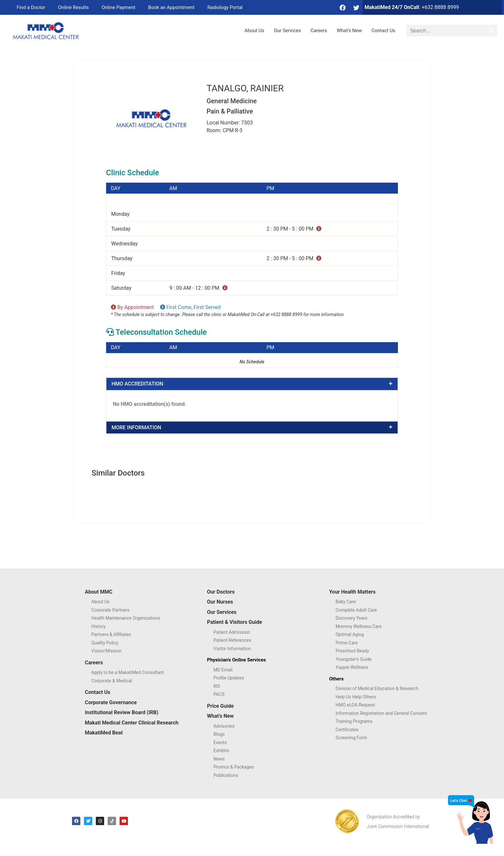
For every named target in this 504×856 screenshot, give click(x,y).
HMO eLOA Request (355, 705)
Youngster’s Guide (354, 659)
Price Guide (220, 706)
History (99, 626)
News (219, 759)
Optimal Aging (350, 634)
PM (270, 188)
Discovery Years (351, 618)
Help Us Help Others (356, 697)
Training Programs (354, 721)
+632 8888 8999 (440, 7)
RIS (217, 686)
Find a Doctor (31, 7)
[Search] (491, 31)
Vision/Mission (106, 651)
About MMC (99, 592)
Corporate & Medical (112, 681)
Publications (226, 775)
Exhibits (221, 751)
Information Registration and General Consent (381, 713)
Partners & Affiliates (111, 634)
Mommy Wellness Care (359, 626)
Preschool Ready (352, 651)
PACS (219, 694)
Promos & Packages (234, 767)
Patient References (232, 640)
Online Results (73, 7)
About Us (254, 31)
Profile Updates (229, 678)
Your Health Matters (352, 592)
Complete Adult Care (356, 610)
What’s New (349, 31)
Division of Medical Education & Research (377, 688)
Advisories (224, 726)
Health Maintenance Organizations (126, 618)
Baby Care (346, 602)
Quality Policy (105, 643)
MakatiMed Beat (104, 733)
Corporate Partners (110, 610)
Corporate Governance (111, 702)
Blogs (219, 734)
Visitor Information (232, 649)
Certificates (347, 730)
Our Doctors (221, 592)
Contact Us (383, 31)
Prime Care (347, 643)
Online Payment (118, 7)
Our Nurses (220, 602)
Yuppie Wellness (352, 667)
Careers (319, 31)
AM (173, 188)
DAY (116, 188)
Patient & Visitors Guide (234, 622)
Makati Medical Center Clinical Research (132, 723)
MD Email (223, 670)
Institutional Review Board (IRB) (122, 712)
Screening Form (351, 738)
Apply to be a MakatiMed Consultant (127, 672)
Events (220, 742)
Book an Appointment (171, 7)
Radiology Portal (225, 7)
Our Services (287, 31)
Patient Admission (232, 632)
